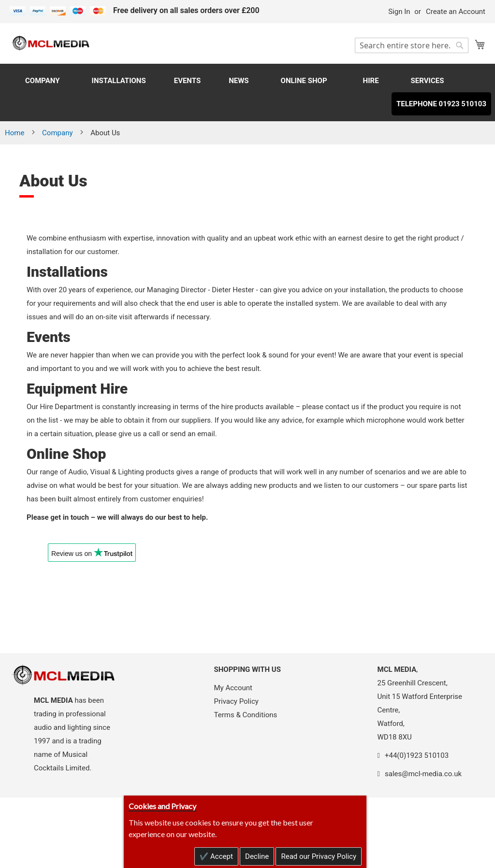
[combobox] (412, 45)
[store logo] (51, 43)
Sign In (399, 12)
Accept (221, 856)
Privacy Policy (236, 701)
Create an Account (456, 12)
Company (58, 133)
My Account (233, 688)
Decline (257, 856)
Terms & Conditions (246, 715)
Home (15, 133)
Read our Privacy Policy (319, 856)
